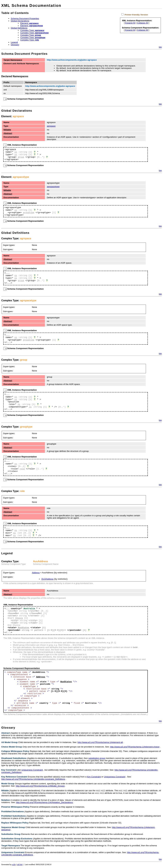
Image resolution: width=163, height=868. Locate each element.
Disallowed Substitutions (14, 758)
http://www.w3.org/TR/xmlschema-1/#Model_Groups (40, 786)
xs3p (14, 865)
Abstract (8, 133)
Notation (6, 801)
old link (20, 865)
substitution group (97, 758)
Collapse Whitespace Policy (15, 751)
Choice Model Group (12, 747)
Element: (29, 23)
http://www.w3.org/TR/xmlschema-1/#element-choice (135, 747)
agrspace (18, 116)
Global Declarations (20, 21)
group (21, 157)
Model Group (8, 784)
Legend (14, 42)
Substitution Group (11, 835)
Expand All (130, 23)
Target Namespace (13, 60)
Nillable (7, 130)
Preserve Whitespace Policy (15, 808)
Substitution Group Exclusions (17, 840)
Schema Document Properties (25, 18)
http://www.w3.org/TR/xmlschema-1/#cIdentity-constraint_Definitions (33, 779)
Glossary (15, 45)
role (22, 469)
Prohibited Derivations (13, 812)
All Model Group (9, 742)
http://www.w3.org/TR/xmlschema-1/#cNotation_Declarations (45, 803)
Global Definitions (19, 28)
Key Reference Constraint (14, 777)
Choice (19, 618)
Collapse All (143, 23)
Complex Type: (32, 30)
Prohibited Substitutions (14, 817)
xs (5, 93)
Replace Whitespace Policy (15, 824)
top (160, 47)
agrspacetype (21, 177)
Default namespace (13, 86)
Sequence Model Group (13, 828)
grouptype (29, 213)
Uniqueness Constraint (32, 770)
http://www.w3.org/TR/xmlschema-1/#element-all (100, 742)
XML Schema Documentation (31, 5)
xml (5, 90)
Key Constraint (9, 770)
